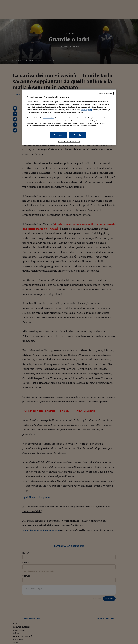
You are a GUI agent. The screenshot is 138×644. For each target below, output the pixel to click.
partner (30, 121)
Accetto (78, 135)
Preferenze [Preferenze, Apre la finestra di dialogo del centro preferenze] (59, 135)
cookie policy (87, 109)
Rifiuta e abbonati (106, 93)
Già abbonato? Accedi (69, 142)
